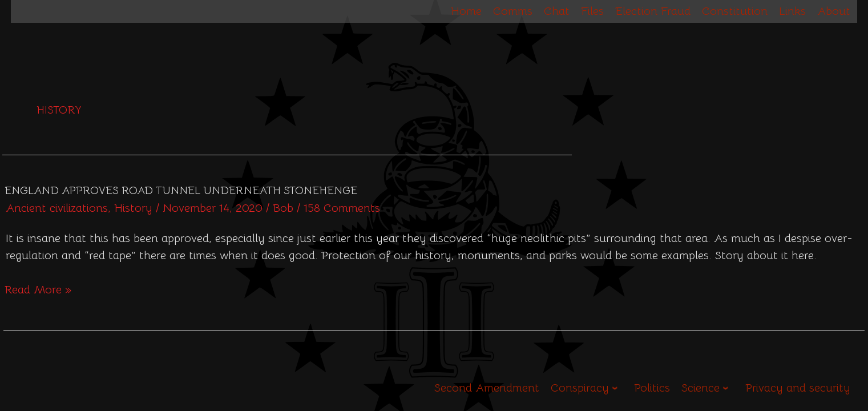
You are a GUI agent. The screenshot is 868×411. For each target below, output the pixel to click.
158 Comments (342, 208)
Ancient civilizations (57, 208)
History (133, 208)
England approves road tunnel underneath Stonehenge (181, 191)
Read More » (38, 289)
